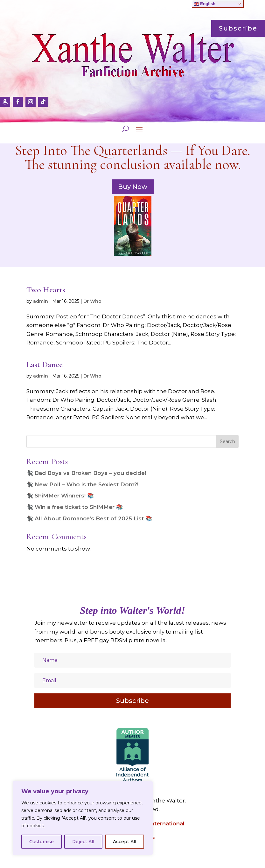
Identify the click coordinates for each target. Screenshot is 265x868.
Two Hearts (46, 290)
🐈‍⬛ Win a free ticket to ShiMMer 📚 (75, 507)
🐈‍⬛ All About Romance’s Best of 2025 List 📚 (89, 518)
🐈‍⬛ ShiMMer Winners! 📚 (60, 496)
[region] (83, 818)
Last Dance (45, 364)
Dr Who (92, 301)
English (205, 4)
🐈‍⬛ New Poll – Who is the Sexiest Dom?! (82, 484)
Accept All (125, 842)
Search (227, 441)
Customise (42, 842)
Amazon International (154, 823)
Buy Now (133, 187)
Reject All (83, 842)
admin (41, 301)
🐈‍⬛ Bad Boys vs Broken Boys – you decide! (86, 473)
